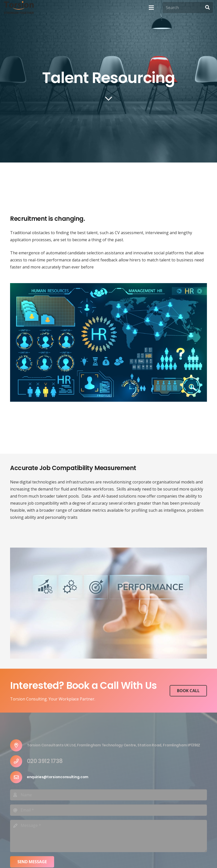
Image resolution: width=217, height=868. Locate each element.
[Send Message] (32, 862)
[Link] (19, 8)
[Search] (188, 8)
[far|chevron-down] (109, 99)
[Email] (109, 810)
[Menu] (151, 8)
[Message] (109, 836)
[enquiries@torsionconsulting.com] (19, 777)
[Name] (109, 795)
